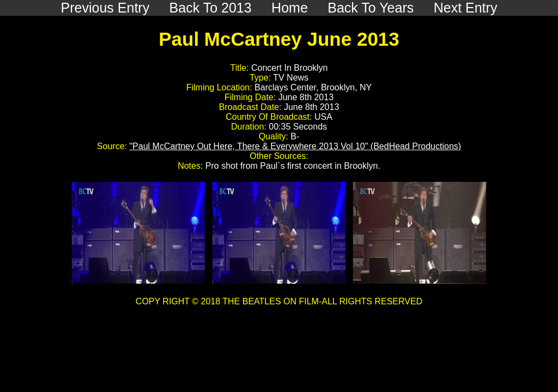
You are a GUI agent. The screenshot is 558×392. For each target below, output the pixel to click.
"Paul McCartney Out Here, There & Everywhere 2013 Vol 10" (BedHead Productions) (295, 146)
